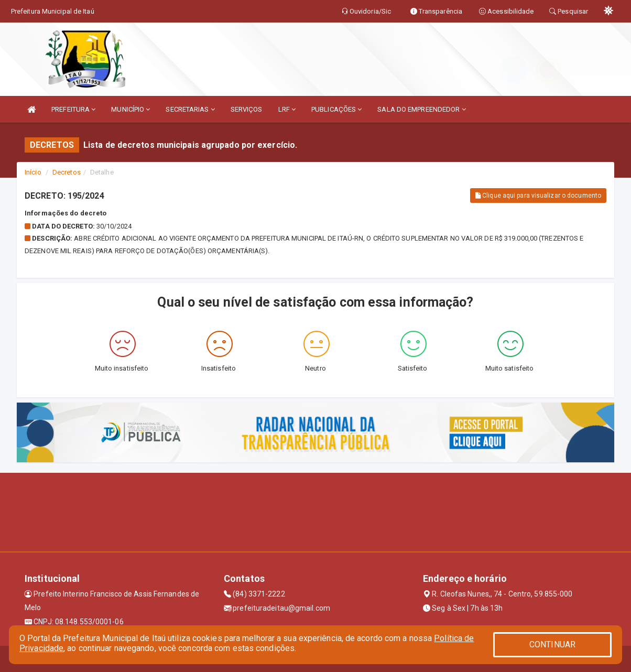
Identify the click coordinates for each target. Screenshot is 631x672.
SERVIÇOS (247, 109)
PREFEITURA (73, 109)
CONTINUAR (552, 644)
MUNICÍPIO (130, 109)
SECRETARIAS (190, 109)
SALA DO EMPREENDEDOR (421, 109)
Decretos (67, 172)
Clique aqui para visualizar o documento (538, 196)
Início (33, 172)
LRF (287, 109)
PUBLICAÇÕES (336, 109)
